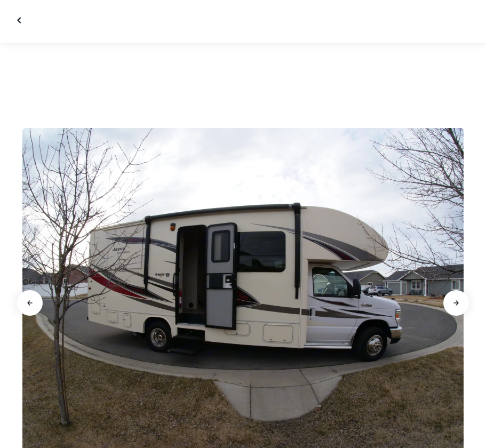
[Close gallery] (20, 20)
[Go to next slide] (456, 303)
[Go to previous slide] (30, 303)
